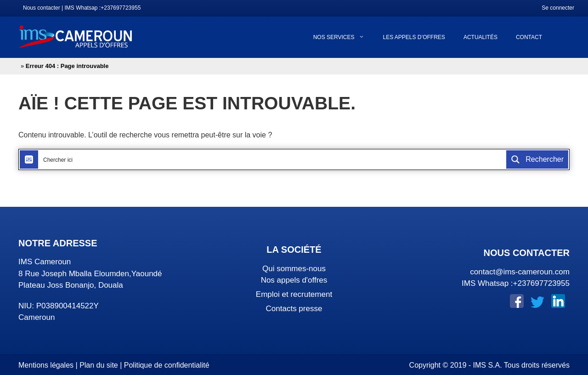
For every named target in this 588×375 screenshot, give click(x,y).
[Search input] (273, 159)
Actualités (481, 37)
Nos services (344, 37)
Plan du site (99, 365)
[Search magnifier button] (537, 159)
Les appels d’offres (414, 37)
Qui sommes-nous (294, 269)
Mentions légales (46, 365)
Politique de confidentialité (167, 365)
